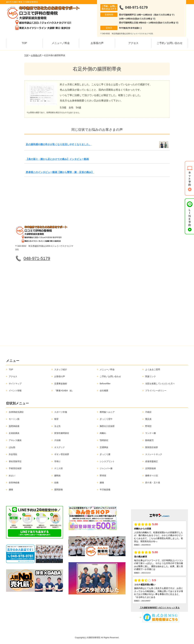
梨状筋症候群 (152, 447)
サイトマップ (15, 384)
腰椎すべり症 (152, 476)
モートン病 (14, 419)
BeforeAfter (105, 384)
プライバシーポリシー (156, 391)
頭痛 (56, 483)
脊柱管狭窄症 (15, 461)
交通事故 (104, 447)
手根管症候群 (15, 468)
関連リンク (151, 376)
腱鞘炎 (57, 476)
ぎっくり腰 (105, 454)
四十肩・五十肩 (153, 483)
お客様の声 (97, 43)
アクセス (133, 43)
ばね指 (12, 447)
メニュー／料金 (61, 43)
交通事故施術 (61, 384)
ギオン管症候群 (62, 454)
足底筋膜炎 (14, 433)
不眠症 (148, 412)
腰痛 (11, 490)
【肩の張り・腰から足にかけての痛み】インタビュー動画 (57, 159)
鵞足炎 (148, 419)
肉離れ (103, 433)
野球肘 (148, 426)
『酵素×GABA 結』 (64, 391)
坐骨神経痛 (14, 483)
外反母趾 (13, 454)
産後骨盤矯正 (152, 461)
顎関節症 (104, 440)
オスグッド (60, 447)
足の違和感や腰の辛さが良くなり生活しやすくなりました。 (59, 144)
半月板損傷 (105, 490)
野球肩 (103, 476)
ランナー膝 (151, 433)
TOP (24, 43)
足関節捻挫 (151, 468)
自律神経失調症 (16, 412)
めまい (12, 476)
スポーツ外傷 (61, 412)
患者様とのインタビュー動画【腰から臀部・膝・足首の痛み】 (60, 172)
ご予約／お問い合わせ (170, 43)
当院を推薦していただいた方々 (160, 384)
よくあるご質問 (153, 369)
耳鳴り (57, 461)
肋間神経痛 (14, 426)
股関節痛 (59, 490)
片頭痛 (57, 440)
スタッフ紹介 (61, 369)
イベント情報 (15, 391)
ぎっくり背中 (106, 419)
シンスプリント (107, 461)
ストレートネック (154, 454)
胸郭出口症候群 (107, 426)
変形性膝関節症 (62, 433)
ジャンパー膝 (106, 468)
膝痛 (102, 483)
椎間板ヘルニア (107, 412)
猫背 (56, 419)
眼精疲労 (149, 440)
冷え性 (57, 426)
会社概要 (104, 391)
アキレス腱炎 (15, 440)
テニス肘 (59, 468)
